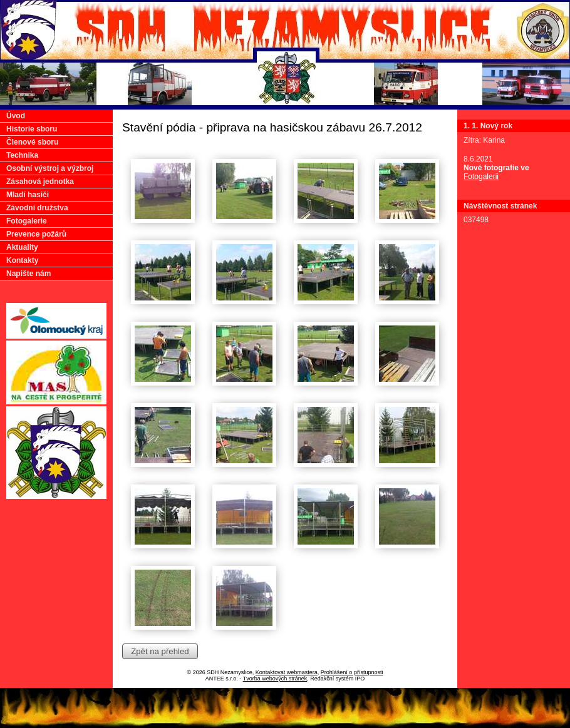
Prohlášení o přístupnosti (352, 672)
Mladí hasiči (28, 195)
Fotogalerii (481, 177)
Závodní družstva (37, 208)
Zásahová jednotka (40, 182)
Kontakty (22, 260)
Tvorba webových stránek (275, 679)
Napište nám (28, 274)
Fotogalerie (27, 221)
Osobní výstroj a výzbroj (50, 168)
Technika (22, 155)
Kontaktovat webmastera (287, 672)
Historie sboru (32, 129)
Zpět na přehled (160, 651)
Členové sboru (32, 142)
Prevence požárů (36, 234)
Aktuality (22, 247)
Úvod (16, 116)
